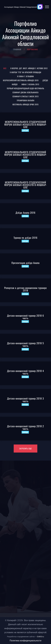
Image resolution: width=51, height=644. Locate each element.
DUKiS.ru (41, 637)
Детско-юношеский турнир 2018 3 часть (25, 400)
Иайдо (15, 84)
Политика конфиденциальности (25, 641)
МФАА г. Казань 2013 (30, 84)
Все (5, 68)
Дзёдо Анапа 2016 (25, 213)
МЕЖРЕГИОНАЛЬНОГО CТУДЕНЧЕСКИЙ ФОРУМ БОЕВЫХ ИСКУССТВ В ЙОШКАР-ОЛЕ (25, 124)
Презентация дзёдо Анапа (25, 263)
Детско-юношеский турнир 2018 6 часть (25, 317)
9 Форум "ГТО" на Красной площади (25, 72)
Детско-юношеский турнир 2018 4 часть (25, 372)
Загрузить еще (25, 448)
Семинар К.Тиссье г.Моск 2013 (25, 96)
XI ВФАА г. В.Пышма (26, 76)
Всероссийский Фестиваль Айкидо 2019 (21, 80)
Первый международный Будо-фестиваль (25, 88)
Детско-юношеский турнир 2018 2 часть (25, 427)
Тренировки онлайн (26, 100)
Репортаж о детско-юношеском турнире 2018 (25, 289)
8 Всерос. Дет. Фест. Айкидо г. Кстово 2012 (29, 68)
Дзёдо (45, 80)
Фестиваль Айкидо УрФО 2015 (25, 104)
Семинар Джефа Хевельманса (25, 92)
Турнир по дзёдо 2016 (25, 238)
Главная (17, 49)
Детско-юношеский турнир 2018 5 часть (25, 344)
